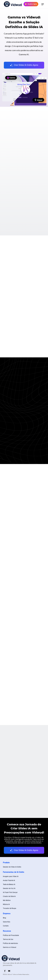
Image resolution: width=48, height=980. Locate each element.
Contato (6, 926)
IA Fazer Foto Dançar (10, 892)
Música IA (6, 904)
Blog (4, 918)
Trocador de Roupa (10, 908)
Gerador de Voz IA (9, 888)
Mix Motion (7, 900)
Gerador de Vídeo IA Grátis (12, 867)
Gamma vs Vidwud (10, 947)
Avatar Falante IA (9, 880)
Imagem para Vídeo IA (11, 876)
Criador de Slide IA (9, 896)
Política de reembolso (10, 943)
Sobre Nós (7, 922)
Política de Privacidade (11, 935)
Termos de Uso (8, 939)
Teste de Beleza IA (9, 884)
